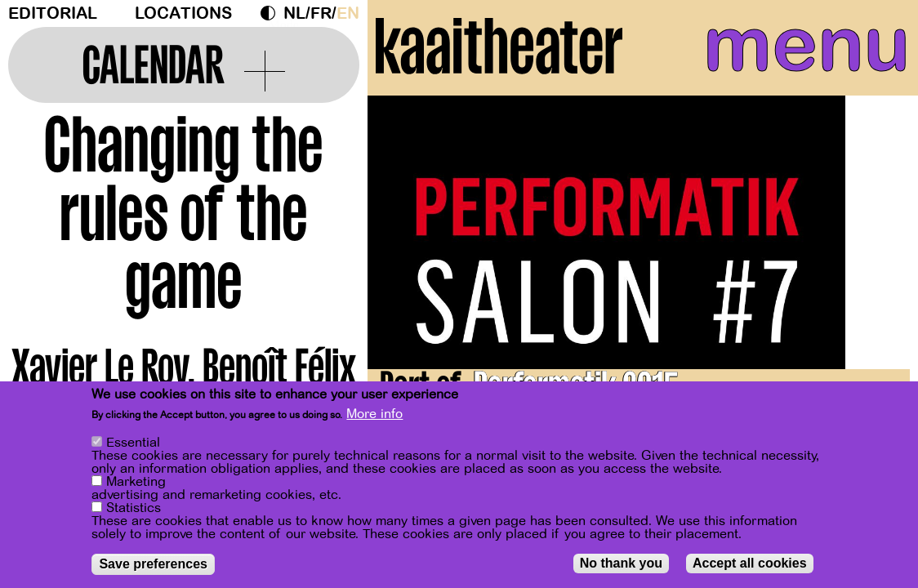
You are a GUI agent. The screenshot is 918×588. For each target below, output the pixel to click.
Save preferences (153, 564)
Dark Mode (272, 13)
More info (374, 414)
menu (798, 49)
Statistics (134, 508)
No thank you (621, 563)
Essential (133, 443)
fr (321, 13)
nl (294, 13)
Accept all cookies (750, 563)
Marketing (136, 482)
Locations (183, 13)
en (348, 13)
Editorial (53, 13)
